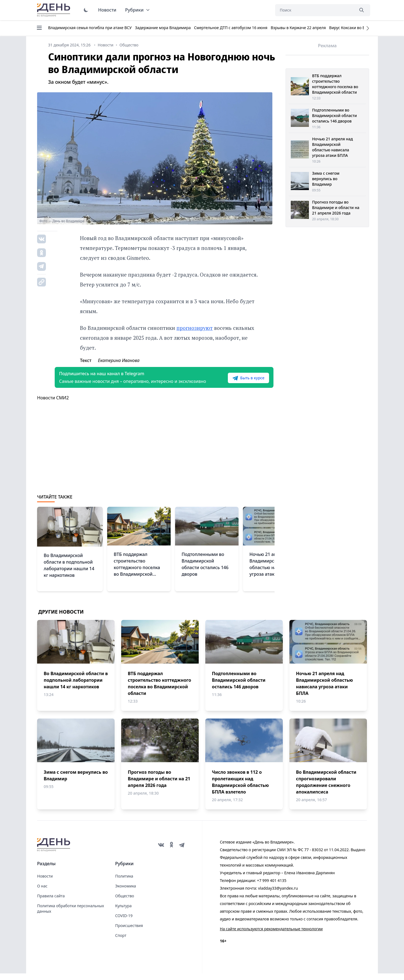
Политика (124, 883)
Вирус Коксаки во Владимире (357, 28)
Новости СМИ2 (53, 404)
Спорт (121, 942)
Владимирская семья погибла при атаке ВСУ (90, 28)
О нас (42, 893)
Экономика (126, 893)
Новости (107, 10)
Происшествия (129, 932)
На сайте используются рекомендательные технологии (271, 935)
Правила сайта (51, 902)
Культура (123, 912)
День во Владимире (54, 10)
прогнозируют (195, 328)
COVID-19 (124, 922)
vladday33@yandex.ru (278, 895)
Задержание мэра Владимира (163, 28)
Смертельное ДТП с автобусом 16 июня (231, 28)
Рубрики (138, 10)
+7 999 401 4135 (272, 887)
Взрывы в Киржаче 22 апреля (298, 28)
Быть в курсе (240, 381)
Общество (125, 902)
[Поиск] (315, 10)
